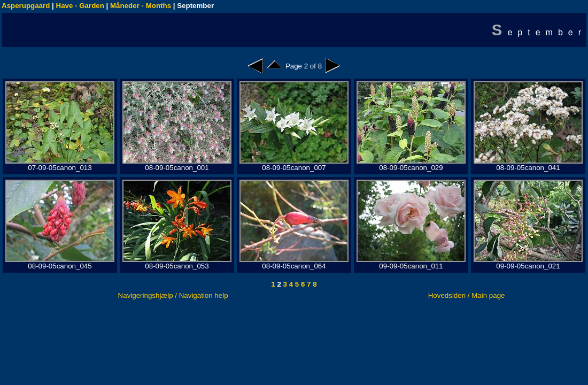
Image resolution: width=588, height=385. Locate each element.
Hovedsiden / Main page (467, 295)
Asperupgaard (26, 6)
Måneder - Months (141, 6)
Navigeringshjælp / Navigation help (173, 295)
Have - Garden (80, 6)
